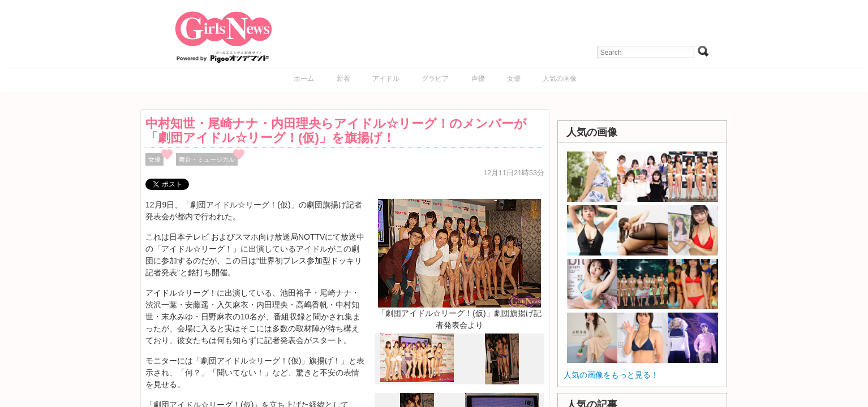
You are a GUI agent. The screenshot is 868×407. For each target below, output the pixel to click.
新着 (343, 79)
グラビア (435, 79)
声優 (478, 79)
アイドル (386, 79)
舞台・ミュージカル (207, 159)
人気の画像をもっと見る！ (611, 375)
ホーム (304, 79)
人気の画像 (560, 79)
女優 (514, 79)
